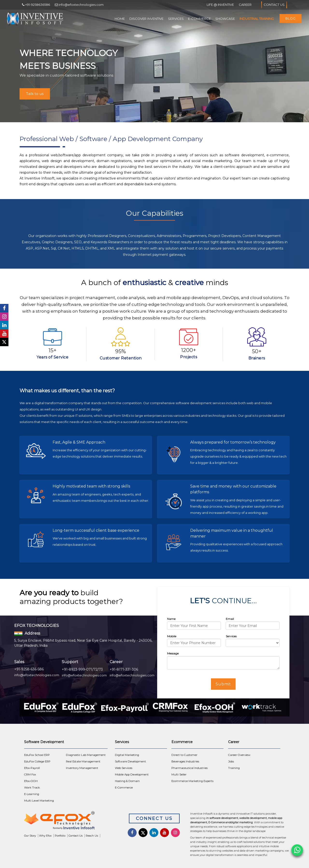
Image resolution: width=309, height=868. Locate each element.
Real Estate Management (83, 761)
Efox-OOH (31, 781)
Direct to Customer (184, 755)
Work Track (32, 788)
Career (245, 5)
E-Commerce (199, 19)
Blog (291, 18)
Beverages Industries (185, 761)
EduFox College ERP (37, 761)
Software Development (130, 761)
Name (171, 619)
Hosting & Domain (127, 781)
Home (120, 19)
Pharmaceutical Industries (190, 768)
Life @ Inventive (220, 5)
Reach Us (92, 836)
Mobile (172, 636)
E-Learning (32, 794)
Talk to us (35, 94)
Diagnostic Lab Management (86, 755)
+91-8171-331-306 (124, 669)
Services (176, 19)
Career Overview (239, 755)
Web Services (124, 768)
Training (234, 768)
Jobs (231, 761)
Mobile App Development (132, 775)
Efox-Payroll (32, 768)
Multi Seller (179, 775)
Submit (223, 684)
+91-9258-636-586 (29, 669)
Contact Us (274, 5)
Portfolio (60, 836)
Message (173, 653)
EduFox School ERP (37, 755)
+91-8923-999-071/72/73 (82, 669)
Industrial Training (257, 19)
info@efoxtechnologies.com (37, 675)
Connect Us (154, 818)
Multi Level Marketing (39, 801)
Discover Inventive (146, 19)
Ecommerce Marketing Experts (192, 781)
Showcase (225, 19)
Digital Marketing (127, 755)
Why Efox (45, 836)
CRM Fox (30, 775)
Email (230, 619)
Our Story (30, 836)
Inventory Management (82, 768)
